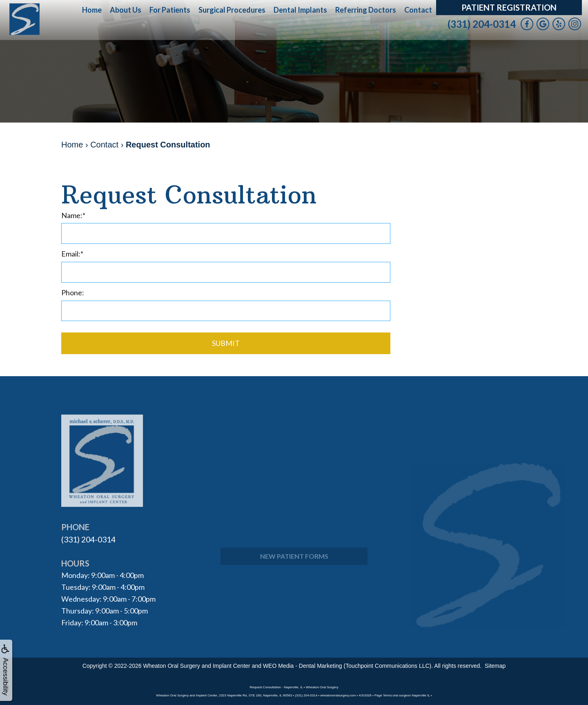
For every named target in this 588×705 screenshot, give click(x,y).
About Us (126, 10)
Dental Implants (300, 10)
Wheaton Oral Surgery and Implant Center (197, 664)
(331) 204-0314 (482, 24)
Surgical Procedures (232, 10)
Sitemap (495, 664)
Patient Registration (509, 7)
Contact (418, 10)
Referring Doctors (366, 10)
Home (92, 10)
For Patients (170, 10)
